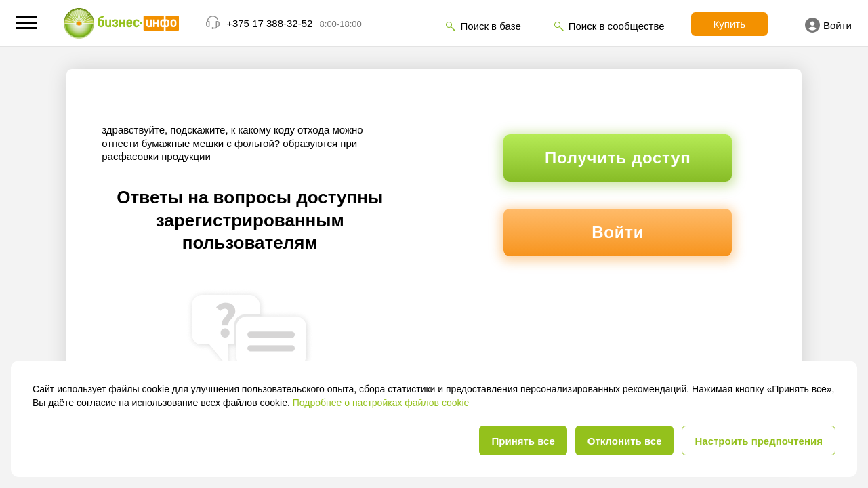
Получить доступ (618, 158)
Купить (729, 24)
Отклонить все (625, 441)
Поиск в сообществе (617, 26)
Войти (828, 25)
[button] (26, 23)
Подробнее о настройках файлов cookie (381, 403)
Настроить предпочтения (759, 441)
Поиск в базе (490, 26)
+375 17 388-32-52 (269, 23)
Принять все (523, 441)
